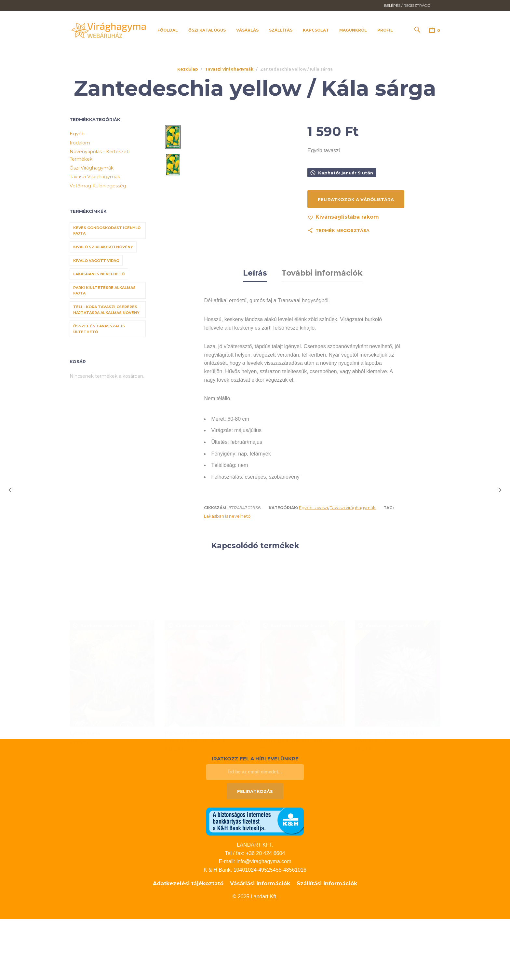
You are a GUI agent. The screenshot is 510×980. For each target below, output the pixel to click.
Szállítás (281, 30)
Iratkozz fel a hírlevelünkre (255, 819)
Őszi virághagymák (92, 168)
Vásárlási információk (260, 944)
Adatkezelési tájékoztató (188, 944)
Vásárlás (247, 30)
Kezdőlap (188, 69)
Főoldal (168, 30)
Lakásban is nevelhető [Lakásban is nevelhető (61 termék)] (99, 274)
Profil (385, 30)
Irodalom (80, 143)
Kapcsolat (316, 30)
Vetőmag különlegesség (98, 186)
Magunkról (353, 30)
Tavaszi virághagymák (229, 69)
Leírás (255, 334)
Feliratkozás (255, 852)
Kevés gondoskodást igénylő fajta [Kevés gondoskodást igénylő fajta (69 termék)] (107, 231)
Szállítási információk (327, 944)
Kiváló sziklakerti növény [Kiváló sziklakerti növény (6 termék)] (103, 247)
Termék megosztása (342, 230)
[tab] (255, 334)
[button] (343, 217)
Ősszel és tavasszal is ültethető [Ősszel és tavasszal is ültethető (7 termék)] (99, 329)
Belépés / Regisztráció (407, 6)
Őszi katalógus (207, 30)
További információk (322, 334)
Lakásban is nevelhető (227, 577)
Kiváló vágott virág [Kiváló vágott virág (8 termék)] (96, 261)
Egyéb (77, 134)
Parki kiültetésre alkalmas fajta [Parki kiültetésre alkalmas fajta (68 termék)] (104, 291)
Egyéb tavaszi (313, 568)
